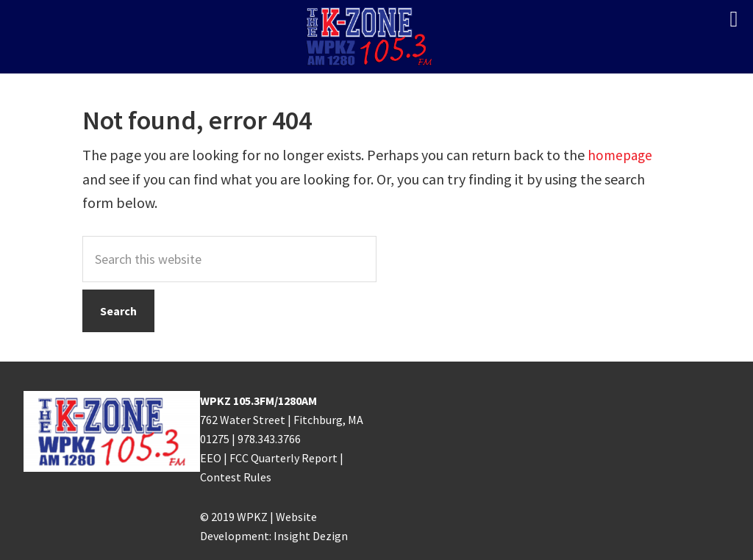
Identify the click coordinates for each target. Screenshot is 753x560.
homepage (621, 155)
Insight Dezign (311, 536)
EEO (211, 458)
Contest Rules (236, 477)
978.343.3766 (269, 439)
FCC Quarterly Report (283, 458)
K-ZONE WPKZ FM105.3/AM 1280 (376, 37)
